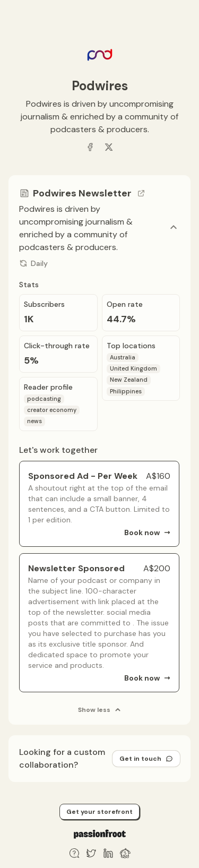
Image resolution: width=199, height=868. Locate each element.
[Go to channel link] (141, 193)
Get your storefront (99, 812)
